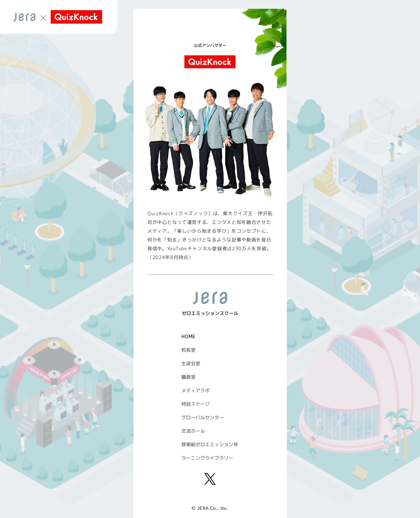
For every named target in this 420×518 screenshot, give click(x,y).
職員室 (188, 377)
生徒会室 (191, 363)
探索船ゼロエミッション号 (210, 444)
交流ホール (193, 431)
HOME (188, 336)
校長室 (188, 350)
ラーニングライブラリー (207, 458)
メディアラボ (196, 390)
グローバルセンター (203, 417)
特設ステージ (196, 404)
